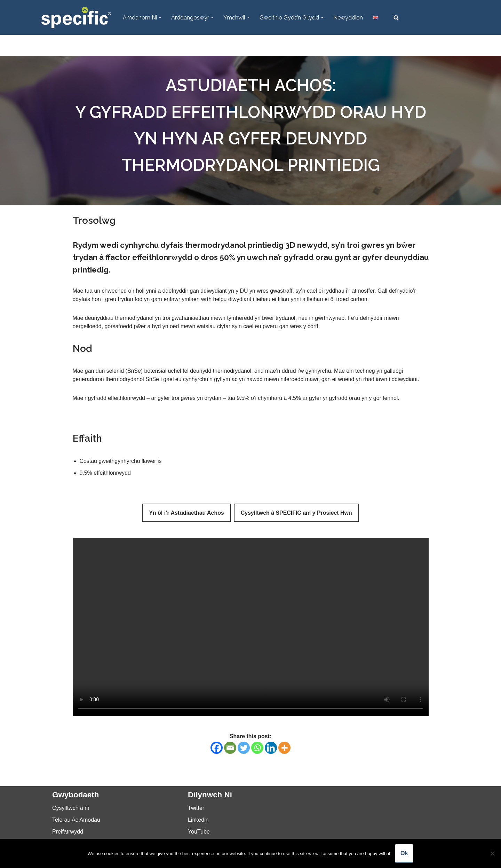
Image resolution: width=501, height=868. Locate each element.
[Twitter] (244, 748)
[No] (492, 853)
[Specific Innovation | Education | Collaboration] (76, 18)
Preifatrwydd (68, 832)
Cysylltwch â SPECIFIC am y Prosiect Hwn (296, 513)
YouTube (199, 832)
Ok (404, 853)
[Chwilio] (396, 18)
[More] (284, 748)
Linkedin (198, 820)
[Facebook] (217, 748)
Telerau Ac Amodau (76, 820)
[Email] (230, 748)
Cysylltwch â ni (71, 809)
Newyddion (348, 18)
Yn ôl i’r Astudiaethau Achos (186, 513)
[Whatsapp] (257, 748)
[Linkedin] (271, 748)
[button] (160, 17)
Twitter (196, 809)
